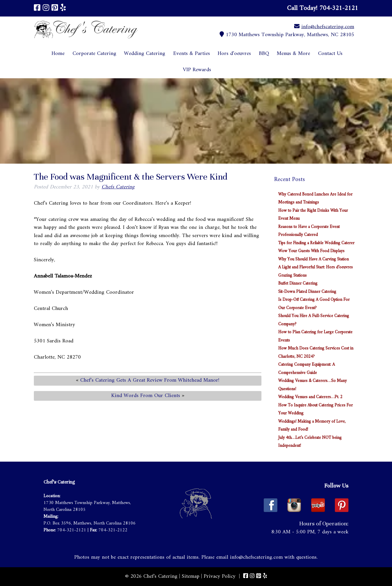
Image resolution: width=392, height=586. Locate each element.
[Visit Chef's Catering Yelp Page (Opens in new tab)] (63, 8)
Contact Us (330, 54)
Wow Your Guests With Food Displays (311, 251)
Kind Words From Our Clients (146, 396)
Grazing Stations (292, 276)
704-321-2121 (72, 530)
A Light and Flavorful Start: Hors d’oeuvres (315, 267)
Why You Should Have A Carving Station (313, 259)
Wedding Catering (145, 54)
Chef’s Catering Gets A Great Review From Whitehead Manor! (150, 380)
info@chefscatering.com (328, 27)
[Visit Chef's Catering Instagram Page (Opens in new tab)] (46, 8)
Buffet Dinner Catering (298, 284)
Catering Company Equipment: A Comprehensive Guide (307, 369)
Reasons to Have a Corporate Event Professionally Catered (309, 231)
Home (58, 54)
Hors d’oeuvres (234, 54)
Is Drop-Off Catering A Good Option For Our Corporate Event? (314, 304)
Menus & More (293, 54)
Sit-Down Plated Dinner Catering (307, 292)
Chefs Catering (118, 187)
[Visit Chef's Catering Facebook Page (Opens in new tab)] (37, 8)
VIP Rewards (197, 70)
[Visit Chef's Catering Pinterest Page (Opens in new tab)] (55, 8)
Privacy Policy (220, 576)
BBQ (264, 54)
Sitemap (191, 576)
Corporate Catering (94, 54)
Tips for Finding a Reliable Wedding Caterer (316, 243)
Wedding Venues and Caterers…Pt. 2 (310, 397)
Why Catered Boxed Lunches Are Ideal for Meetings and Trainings (315, 199)
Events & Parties (192, 54)
